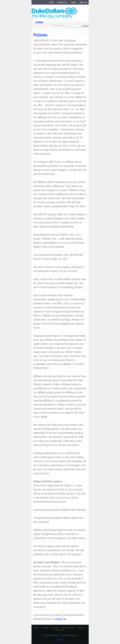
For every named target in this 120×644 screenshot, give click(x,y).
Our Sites (45, 628)
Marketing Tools (68, 628)
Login (73, 2)
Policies (60, 639)
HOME (61, 22)
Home (37, 628)
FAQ (51, 2)
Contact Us (62, 2)
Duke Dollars (63, 13)
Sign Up (83, 2)
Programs (55, 628)
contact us (60, 619)
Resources (60, 630)
